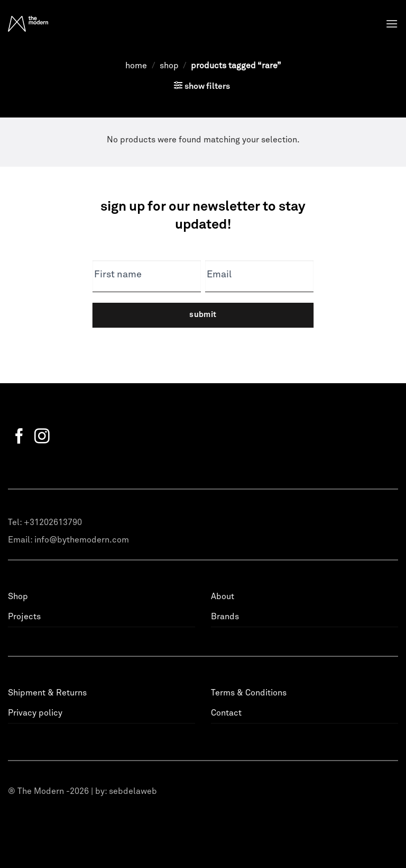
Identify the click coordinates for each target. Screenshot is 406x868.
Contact (226, 713)
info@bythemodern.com (82, 540)
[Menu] (392, 24)
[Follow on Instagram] (42, 437)
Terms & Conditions (249, 693)
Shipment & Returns (47, 693)
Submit (203, 315)
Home (136, 66)
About (223, 596)
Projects (24, 617)
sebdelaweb (133, 791)
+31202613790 (53, 522)
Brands (225, 617)
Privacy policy (35, 713)
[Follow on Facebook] (19, 437)
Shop (169, 66)
